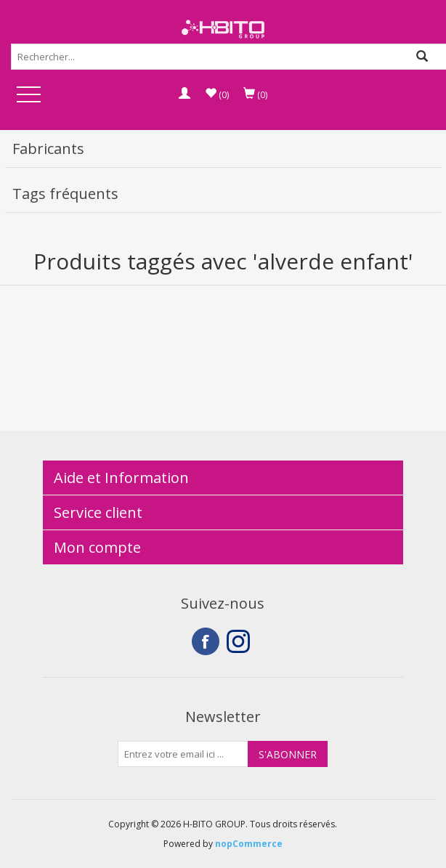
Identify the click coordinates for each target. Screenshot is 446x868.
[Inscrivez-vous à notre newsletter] (183, 754)
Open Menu (28, 96)
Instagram (240, 641)
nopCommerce (249, 844)
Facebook (206, 641)
